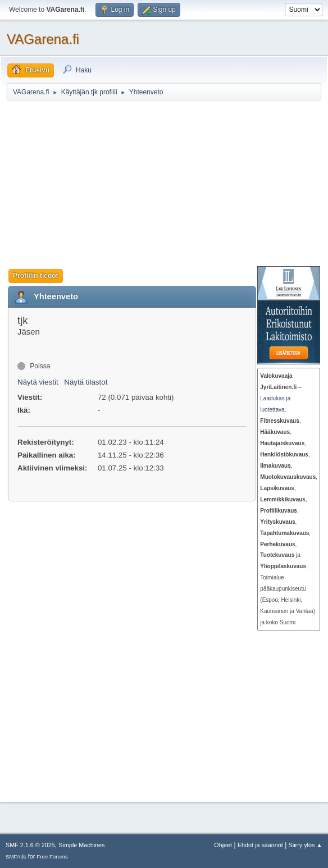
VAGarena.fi (43, 39)
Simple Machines (81, 845)
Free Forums (52, 856)
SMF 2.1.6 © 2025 (30, 845)
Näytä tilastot (86, 382)
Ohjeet (223, 845)
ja (280, 555)
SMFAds (16, 856)
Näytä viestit (38, 382)
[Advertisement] (167, 183)
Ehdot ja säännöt (260, 845)
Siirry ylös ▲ (306, 845)
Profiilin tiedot (36, 276)
